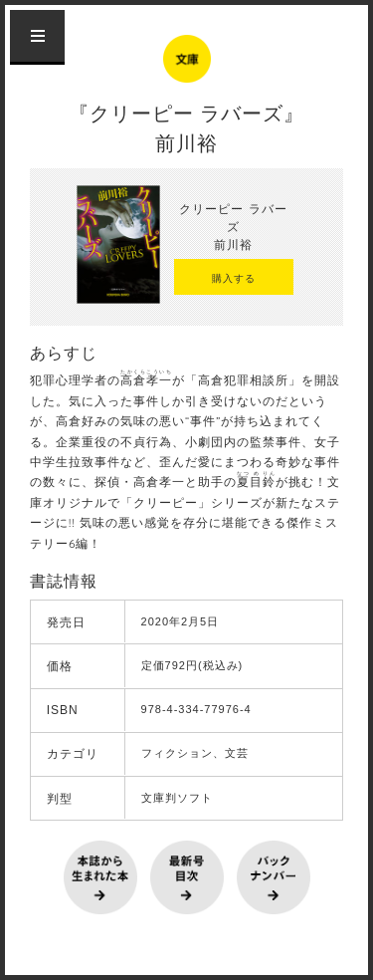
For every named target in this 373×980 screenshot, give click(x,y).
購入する (234, 278)
